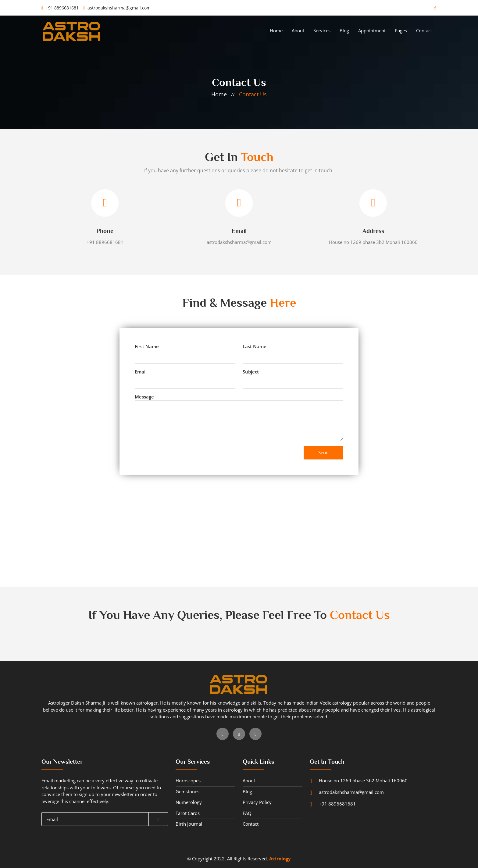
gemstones (187, 791)
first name (147, 346)
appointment (372, 30)
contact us (253, 94)
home (276, 30)
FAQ (247, 813)
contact (424, 30)
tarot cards (188, 813)
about (298, 30)
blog (344, 30)
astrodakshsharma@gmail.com (117, 8)
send (323, 452)
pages (401, 30)
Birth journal (189, 824)
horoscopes (188, 780)
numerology (189, 802)
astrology (280, 859)
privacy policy (257, 802)
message (144, 397)
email (141, 372)
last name (255, 346)
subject (251, 372)
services (322, 30)
